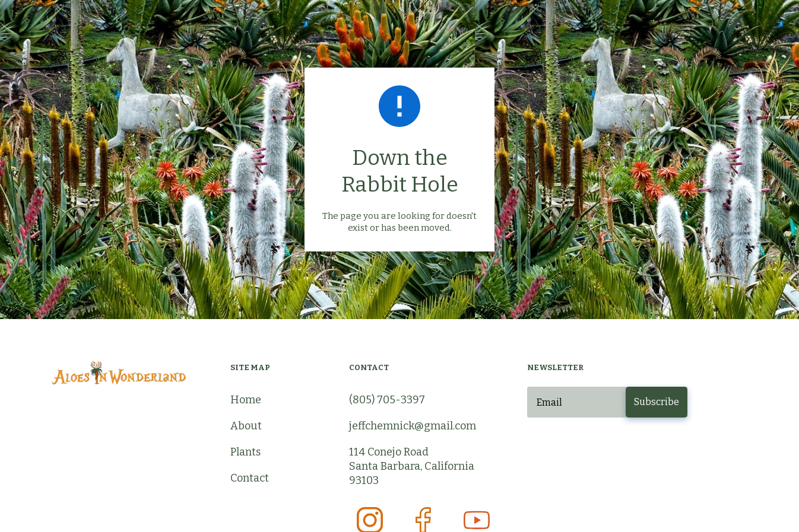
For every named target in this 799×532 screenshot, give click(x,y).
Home (246, 400)
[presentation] (617, 447)
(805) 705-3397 (387, 400)
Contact (250, 478)
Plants (245, 452)
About (246, 426)
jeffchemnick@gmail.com (413, 426)
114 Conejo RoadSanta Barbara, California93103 (412, 466)
